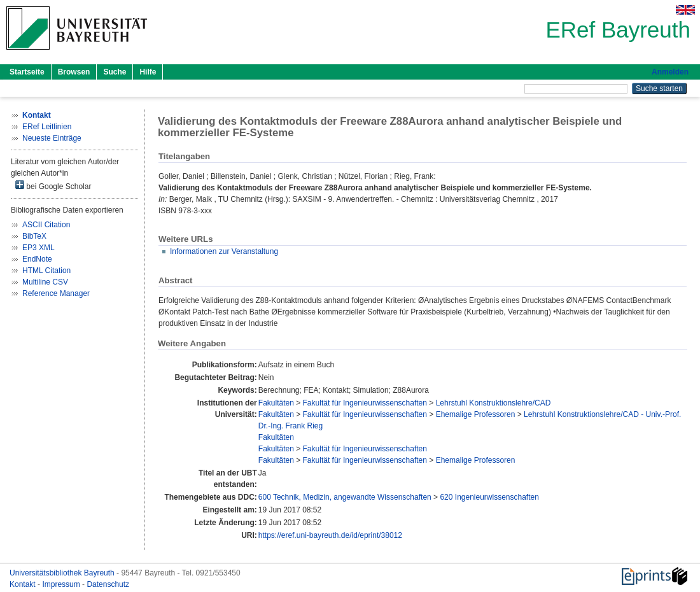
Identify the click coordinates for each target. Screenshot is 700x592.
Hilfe (148, 72)
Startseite (27, 72)
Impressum (62, 584)
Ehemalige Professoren (476, 414)
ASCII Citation (46, 225)
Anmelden (670, 72)
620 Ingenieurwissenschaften (489, 497)
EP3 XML (38, 248)
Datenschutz (108, 584)
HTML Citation (46, 271)
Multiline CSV (45, 282)
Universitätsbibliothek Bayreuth (63, 573)
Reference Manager (56, 293)
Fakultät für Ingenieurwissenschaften (365, 403)
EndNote (37, 259)
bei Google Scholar (53, 186)
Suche (115, 72)
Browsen (74, 72)
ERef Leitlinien (47, 127)
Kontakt (24, 584)
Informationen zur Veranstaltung (224, 251)
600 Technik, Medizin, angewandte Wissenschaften (345, 497)
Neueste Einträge (52, 138)
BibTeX (34, 236)
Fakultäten (276, 403)
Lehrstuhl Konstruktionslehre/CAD (493, 403)
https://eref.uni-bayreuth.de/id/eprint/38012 (330, 535)
